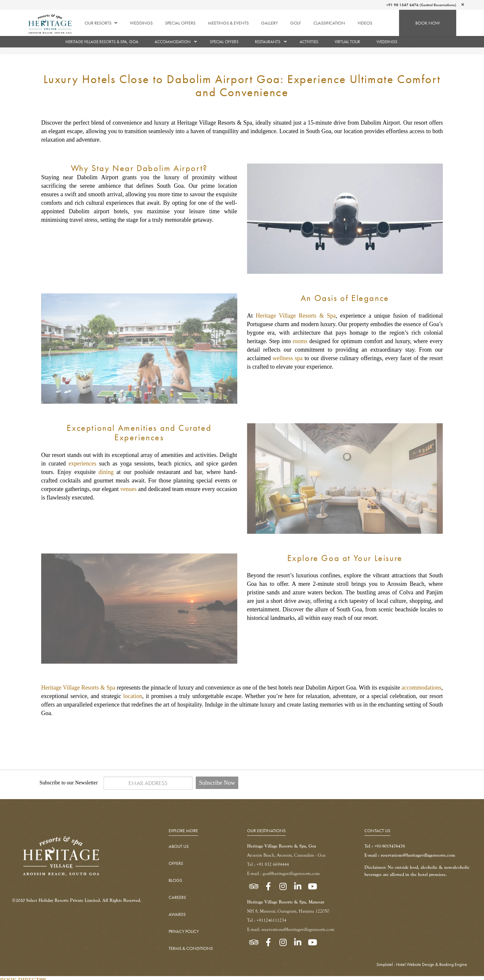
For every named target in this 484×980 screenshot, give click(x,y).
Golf (296, 23)
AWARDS (177, 914)
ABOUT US (179, 846)
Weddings (141, 23)
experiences (83, 464)
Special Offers (180, 23)
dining (106, 472)
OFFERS (176, 863)
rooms (300, 341)
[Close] (463, 5)
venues (128, 489)
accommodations (421, 688)
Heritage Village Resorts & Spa (296, 316)
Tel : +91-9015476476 (385, 846)
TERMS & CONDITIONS (191, 948)
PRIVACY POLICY (184, 931)
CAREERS (177, 897)
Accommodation (173, 42)
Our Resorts (101, 23)
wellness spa (288, 358)
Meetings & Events (228, 23)
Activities (309, 42)
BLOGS (175, 880)
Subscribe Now (217, 783)
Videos (365, 23)
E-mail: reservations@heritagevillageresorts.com (291, 929)
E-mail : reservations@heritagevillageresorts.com (410, 855)
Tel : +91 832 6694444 (268, 864)
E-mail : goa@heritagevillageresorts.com (283, 874)
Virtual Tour (347, 42)
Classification (329, 23)
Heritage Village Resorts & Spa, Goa (102, 42)
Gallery (269, 23)
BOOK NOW (428, 23)
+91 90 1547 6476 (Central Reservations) (421, 5)
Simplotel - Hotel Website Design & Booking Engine (422, 964)
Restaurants (268, 42)
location (133, 696)
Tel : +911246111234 (267, 920)
